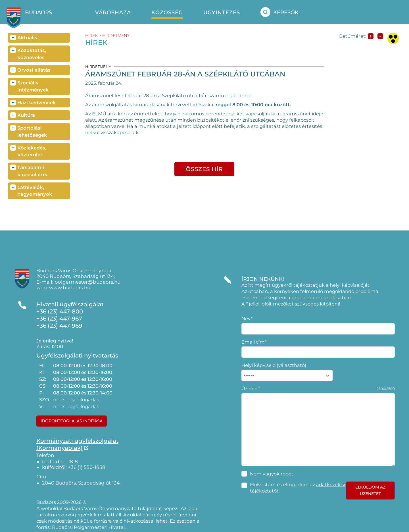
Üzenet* (251, 388)
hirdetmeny (116, 36)
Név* (247, 319)
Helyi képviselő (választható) (274, 365)
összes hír (204, 169)
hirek (91, 36)
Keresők (279, 12)
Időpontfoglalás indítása (72, 421)
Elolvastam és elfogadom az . (298, 488)
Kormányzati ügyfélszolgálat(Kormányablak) (77, 444)
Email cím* (254, 342)
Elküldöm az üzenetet (370, 490)
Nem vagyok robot (272, 474)
